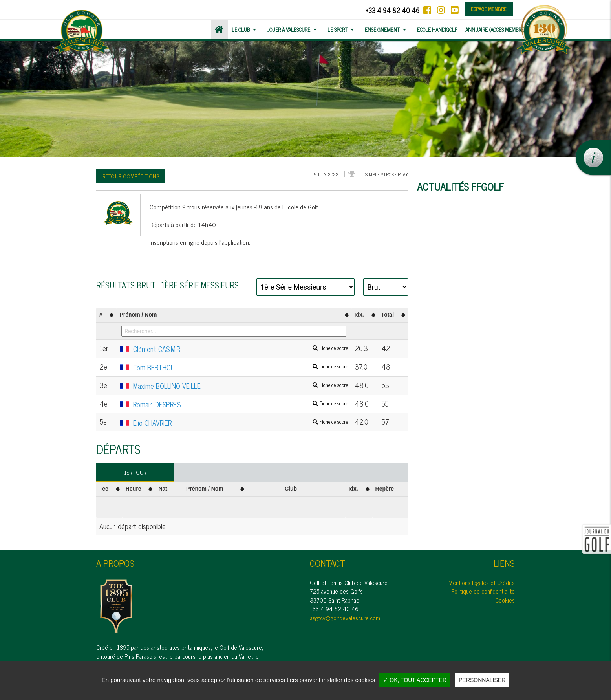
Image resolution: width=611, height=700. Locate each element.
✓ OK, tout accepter (415, 680)
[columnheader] (106, 315)
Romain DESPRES (234, 405)
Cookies (505, 600)
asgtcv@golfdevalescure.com (345, 618)
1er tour (135, 472)
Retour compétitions (131, 176)
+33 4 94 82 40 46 (392, 10)
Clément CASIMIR (234, 349)
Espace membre (489, 9)
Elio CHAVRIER (234, 423)
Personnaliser (482, 680)
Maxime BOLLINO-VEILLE (234, 386)
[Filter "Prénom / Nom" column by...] (234, 331)
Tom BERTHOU (234, 368)
